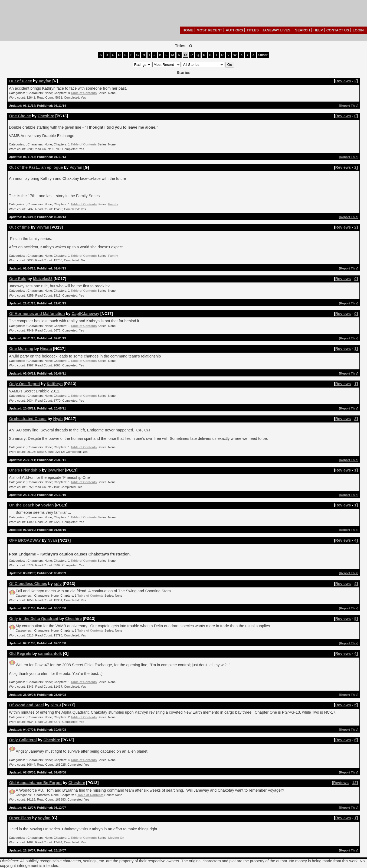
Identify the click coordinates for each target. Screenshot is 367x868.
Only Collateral (23, 740)
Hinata (46, 349)
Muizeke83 (43, 279)
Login (358, 30)
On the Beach (22, 505)
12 (354, 783)
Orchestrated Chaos (28, 419)
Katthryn (55, 384)
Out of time (19, 227)
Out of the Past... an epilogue (37, 167)
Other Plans (20, 818)
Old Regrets (20, 654)
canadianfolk (50, 654)
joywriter (56, 470)
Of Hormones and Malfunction (37, 314)
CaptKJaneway (85, 314)
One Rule (18, 279)
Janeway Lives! (277, 30)
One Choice (20, 116)
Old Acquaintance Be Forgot (35, 783)
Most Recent (210, 30)
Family (113, 204)
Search (302, 30)
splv (58, 584)
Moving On (116, 838)
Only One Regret (25, 384)
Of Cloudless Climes (28, 584)
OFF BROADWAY (25, 540)
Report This (349, 106)
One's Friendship (25, 470)
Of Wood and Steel (27, 705)
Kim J (56, 705)
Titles (253, 30)
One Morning (21, 349)
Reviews (343, 81)
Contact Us (338, 30)
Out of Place (21, 81)
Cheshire (46, 116)
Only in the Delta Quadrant (34, 619)
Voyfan (45, 81)
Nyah (58, 419)
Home (188, 30)
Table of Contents (84, 93)
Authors (234, 30)
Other (263, 55)
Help (318, 30)
